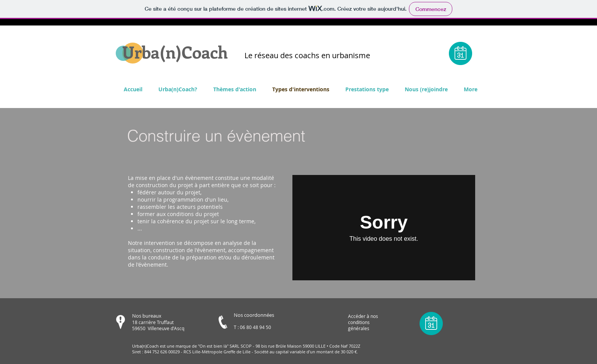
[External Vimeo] (384, 228)
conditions (359, 322)
